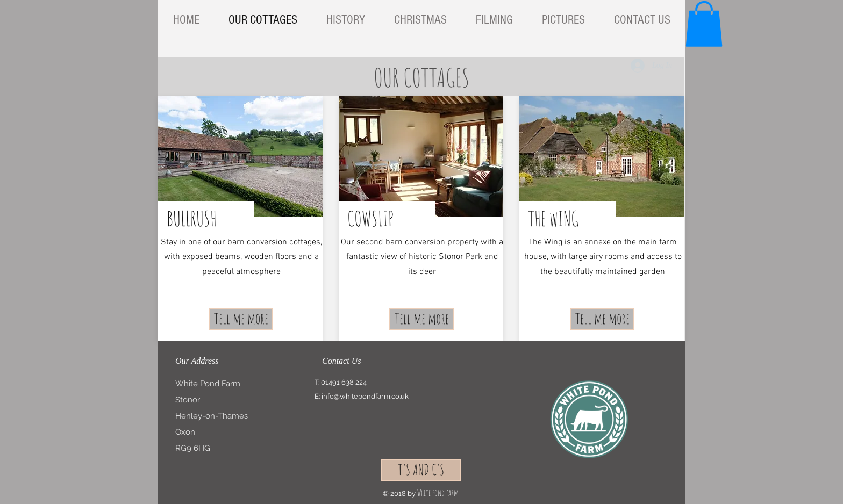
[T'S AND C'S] (421, 470)
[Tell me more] (241, 319)
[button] (704, 24)
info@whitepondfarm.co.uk (365, 396)
